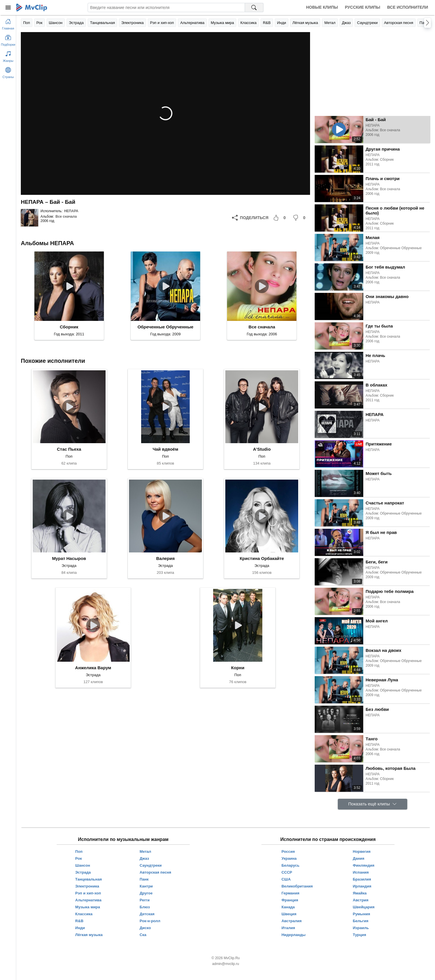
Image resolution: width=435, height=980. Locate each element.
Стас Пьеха (69, 449)
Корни (238, 668)
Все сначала (66, 217)
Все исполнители (408, 7)
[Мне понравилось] (281, 218)
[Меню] (8, 8)
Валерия (165, 558)
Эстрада (76, 23)
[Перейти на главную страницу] (8, 23)
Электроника (132, 23)
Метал (330, 23)
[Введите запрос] (166, 8)
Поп (27, 23)
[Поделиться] (250, 218)
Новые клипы (322, 7)
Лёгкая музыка (305, 23)
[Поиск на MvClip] (254, 8)
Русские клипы (362, 7)
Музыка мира (222, 23)
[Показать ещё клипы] (373, 804)
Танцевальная (102, 23)
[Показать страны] (8, 72)
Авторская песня (399, 23)
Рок (39, 23)
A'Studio (262, 449)
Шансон (56, 23)
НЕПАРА (71, 211)
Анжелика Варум (93, 668)
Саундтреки (367, 23)
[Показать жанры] (8, 56)
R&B (267, 23)
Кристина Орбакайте (262, 558)
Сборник (69, 327)
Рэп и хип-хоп (162, 23)
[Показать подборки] (8, 39)
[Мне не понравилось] (300, 218)
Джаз (346, 23)
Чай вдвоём (166, 449)
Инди (282, 23)
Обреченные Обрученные (165, 327)
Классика (248, 23)
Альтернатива (192, 23)
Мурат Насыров (69, 558)
